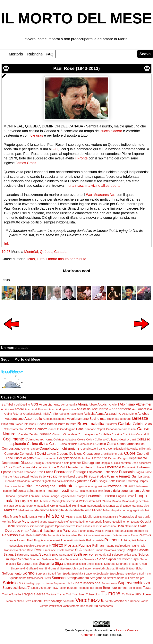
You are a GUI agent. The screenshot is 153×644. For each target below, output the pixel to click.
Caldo (148, 424)
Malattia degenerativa (135, 501)
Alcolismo (104, 404)
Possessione (15, 546)
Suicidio (10, 583)
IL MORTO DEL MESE (76, 18)
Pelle (29, 535)
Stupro (140, 578)
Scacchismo (49, 554)
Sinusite (120, 568)
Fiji (86, 476)
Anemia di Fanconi (36, 409)
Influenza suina (24, 491)
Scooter (23, 559)
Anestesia (84, 409)
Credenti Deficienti (69, 454)
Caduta (125, 424)
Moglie (88, 517)
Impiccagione (45, 486)
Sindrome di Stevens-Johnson (63, 568)
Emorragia (113, 467)
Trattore (51, 594)
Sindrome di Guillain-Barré (27, 568)
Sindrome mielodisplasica (99, 568)
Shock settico (95, 564)
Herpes (143, 481)
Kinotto (10, 496)
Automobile (33, 419)
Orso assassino (106, 526)
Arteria (17, 414)
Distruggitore (91, 463)
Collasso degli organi (121, 439)
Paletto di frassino (42, 531)
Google (103, 481)
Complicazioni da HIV (94, 449)
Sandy (121, 550)
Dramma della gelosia (33, 467)
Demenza (100, 458)
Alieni (115, 405)
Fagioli (140, 472)
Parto (22, 535)
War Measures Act (100, 195)
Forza (93, 477)
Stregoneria (98, 578)
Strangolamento (78, 578)
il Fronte (81, 158)
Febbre (34, 477)
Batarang (126, 419)
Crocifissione (109, 454)
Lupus (25, 501)
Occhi (10, 526)
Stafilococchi (35, 578)
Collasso (100, 439)
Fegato (52, 476)
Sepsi (135, 559)
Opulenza (69, 526)
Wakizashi (55, 606)
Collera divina (38, 444)
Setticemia (47, 564)
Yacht (66, 606)
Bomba (52, 424)
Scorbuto (36, 559)
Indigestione (82, 486)
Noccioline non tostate (126, 522)
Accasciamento (50, 404)
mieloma (92, 606)
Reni (38, 550)
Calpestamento (13, 429)
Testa (147, 588)
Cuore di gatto (24, 458)
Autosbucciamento (55, 419)
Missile (24, 517)
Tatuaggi (72, 588)
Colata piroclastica (65, 439)
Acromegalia (69, 405)
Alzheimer (144, 404)
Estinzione (111, 472)
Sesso (34, 564)
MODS (35, 501)
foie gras (36, 135)
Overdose (13, 531)
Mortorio (16, 54)
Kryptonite (22, 496)
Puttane (109, 546)
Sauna (34, 555)
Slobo (139, 568)
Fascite (7, 477)
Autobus (143, 414)
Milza (106, 510)
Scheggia (100, 555)
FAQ (50, 54)
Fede (42, 477)
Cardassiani (129, 429)
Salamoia (110, 550)
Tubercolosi (93, 594)
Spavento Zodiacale (96, 574)
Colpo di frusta (68, 444)
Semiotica (90, 559)
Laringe (54, 496)
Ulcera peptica (14, 601)
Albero (93, 405)
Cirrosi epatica (88, 434)
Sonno (29, 573)
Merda (69, 510)
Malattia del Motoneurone (20, 506)
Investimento (69, 491)
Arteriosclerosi (32, 414)
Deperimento (138, 458)
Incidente (65, 486)
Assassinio (113, 414)
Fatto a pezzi (21, 477)
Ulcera (146, 594)
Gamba (137, 476)
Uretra (27, 601)
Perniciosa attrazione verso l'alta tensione (104, 535)
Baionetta (113, 419)
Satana (8, 554)
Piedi (30, 540)
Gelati (147, 477)
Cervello (45, 434)
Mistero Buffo (74, 517)
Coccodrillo (143, 434)
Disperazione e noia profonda (63, 463)
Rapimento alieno (15, 550)
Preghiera (30, 546)
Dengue (123, 458)
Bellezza (140, 418)
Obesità (146, 521)
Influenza (129, 486)
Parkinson (10, 535)
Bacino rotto (98, 419)
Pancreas (70, 531)
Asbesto (64, 414)
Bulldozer (111, 424)
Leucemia (94, 496)
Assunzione (130, 414)
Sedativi (59, 559)
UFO (138, 594)
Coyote (51, 454)
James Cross (26, 163)
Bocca (42, 424)
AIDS (34, 404)
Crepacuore (92, 454)
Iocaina (84, 491)
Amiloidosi (7, 409)
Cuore (130, 453)
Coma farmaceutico (131, 444)
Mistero (55, 516)
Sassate (143, 550)
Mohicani (99, 517)
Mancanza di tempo (119, 506)
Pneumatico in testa (73, 540)
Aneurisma (100, 409)
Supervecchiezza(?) (17, 588)
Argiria (8, 414)
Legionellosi (67, 496)
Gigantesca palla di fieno (57, 481)
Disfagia (39, 463)
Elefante (72, 467)
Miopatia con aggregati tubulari (130, 510)
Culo (120, 454)
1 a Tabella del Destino (16, 405)
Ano (135, 409)
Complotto (12, 454)
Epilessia (18, 472)
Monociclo (112, 517)
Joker (146, 491)
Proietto (56, 545)
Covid (41, 454)
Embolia (98, 467)
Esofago (80, 472)
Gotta (112, 481)
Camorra (41, 429)
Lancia (45, 496)
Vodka (144, 601)
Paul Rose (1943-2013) (77, 68)
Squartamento (17, 578)
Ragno (135, 546)
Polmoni (112, 540)
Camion (29, 429)
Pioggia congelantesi (47, 540)
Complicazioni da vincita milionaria (130, 449)
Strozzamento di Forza (121, 578)
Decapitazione (67, 458)
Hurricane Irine (14, 486)
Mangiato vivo (140, 506)
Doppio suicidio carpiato (116, 463)
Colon (54, 444)
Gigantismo (81, 481)
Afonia (83, 404)
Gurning (133, 481)
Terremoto (110, 588)
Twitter (130, 594)
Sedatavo (48, 559)
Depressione (11, 463)
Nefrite (68, 522)
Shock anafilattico (75, 564)
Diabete (27, 463)
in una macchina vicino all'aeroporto (93, 186)
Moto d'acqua (39, 522)
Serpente (23, 564)
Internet (40, 491)
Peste (134, 535)
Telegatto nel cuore (90, 588)
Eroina (49, 472)
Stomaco (59, 578)
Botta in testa (67, 424)
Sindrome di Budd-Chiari (131, 564)
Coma (112, 444)
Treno (61, 594)
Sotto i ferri (55, 574)
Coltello (101, 444)
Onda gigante (46, 526)
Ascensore (76, 414)
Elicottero (85, 467)
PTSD (25, 531)
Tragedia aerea (34, 594)
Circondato (70, 434)
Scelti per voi (83, 554)
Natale (59, 522)
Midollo (97, 510)
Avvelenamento (78, 419)
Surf (49, 588)
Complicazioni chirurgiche (59, 448)
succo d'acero (111, 131)
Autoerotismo (14, 419)
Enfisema (144, 467)
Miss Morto (10, 517)
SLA (78, 550)
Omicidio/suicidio (26, 526)
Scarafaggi (66, 555)
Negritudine (81, 522)
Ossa (120, 526)
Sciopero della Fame (124, 555)
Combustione (11, 448)
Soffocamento (12, 573)
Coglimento (14, 439)
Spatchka (77, 574)
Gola (94, 481)
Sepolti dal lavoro (118, 559)
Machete (46, 501)
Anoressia (145, 409)
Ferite (62, 477)
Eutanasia (127, 472)
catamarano (78, 606)
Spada (66, 574)
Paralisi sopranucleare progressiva (127, 531)
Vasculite (69, 601)
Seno (101, 559)
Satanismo (22, 554)
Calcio (138, 424)
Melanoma (42, 510)
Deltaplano (85, 458)
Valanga (57, 601)
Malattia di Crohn (47, 506)
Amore (19, 409)
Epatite (6, 472)
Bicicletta (8, 424)
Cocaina (117, 434)
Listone (130, 496)
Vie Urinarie (132, 601)
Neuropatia (95, 522)
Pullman (98, 545)
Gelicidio (11, 481)
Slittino (130, 568)
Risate (61, 550)
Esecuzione (63, 472)
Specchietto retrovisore (124, 574)
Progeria (42, 546)
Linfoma (109, 496)
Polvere (141, 540)
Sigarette (110, 564)
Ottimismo (131, 526)
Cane (80, 429)
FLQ (56, 149)
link (6, 244)
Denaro (113, 458)
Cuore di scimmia (45, 458)
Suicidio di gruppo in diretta (36, 583)
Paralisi (100, 531)
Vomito (44, 606)
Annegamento (120, 409)
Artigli (45, 414)
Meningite (57, 510)
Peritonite (40, 535)
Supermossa (109, 583)
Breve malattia (91, 424)
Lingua (120, 496)
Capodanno (113, 429)
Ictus (31, 259)
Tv (123, 594)
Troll (68, 594)
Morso (16, 521)
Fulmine (112, 476)
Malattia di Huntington (72, 506)
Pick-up (21, 540)
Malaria (116, 501)
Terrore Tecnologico (130, 588)
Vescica (119, 601)
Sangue (131, 550)
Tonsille (16, 594)
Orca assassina (86, 526)
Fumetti (125, 476)
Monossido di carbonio (135, 517)
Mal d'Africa (104, 501)
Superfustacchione (86, 583)
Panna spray (86, 531)
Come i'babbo (30, 449)
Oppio (59, 526)
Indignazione (99, 486)
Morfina (6, 522)
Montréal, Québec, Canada (45, 252)
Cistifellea (105, 434)
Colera (81, 439)
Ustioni (37, 601)
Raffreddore (123, 546)
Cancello (54, 429)
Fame (148, 472)
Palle (59, 531)
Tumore (111, 593)
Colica (90, 439)
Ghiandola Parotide (29, 481)
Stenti (47, 578)
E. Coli (61, 467)
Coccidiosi (129, 434)
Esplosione (95, 472)
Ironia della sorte (116, 491)
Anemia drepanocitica (62, 409)
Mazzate (11, 510)
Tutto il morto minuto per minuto (61, 259)
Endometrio (129, 467)
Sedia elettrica (74, 559)
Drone (52, 467)
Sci (109, 555)
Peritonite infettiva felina (62, 535)
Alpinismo (127, 404)
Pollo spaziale (95, 540)
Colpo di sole (86, 444)
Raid (143, 546)
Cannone (90, 429)
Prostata (71, 545)
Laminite (34, 496)
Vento (109, 601)
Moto (26, 521)
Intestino (52, 491)
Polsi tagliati (128, 540)
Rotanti (70, 550)
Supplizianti (38, 588)
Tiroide (6, 594)
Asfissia (89, 414)
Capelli (101, 429)
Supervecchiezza (134, 583)
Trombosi (79, 594)
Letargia (81, 496)
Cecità (33, 434)
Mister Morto (37, 517)
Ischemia (135, 491)
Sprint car (145, 574)
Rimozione (49, 550)
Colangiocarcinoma (39, 439)
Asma (100, 414)
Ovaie (142, 526)
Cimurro (57, 434)
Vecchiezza (90, 600)
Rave (30, 550)
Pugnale (85, 545)
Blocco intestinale (26, 424)
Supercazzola (62, 583)
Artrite (54, 414)
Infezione (114, 486)
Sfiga (59, 564)
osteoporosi (106, 606)
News (107, 521)
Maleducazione (96, 506)
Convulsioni (28, 454)
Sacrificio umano (93, 550)
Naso (51, 522)
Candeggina (68, 429)
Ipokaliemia (96, 491)
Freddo (102, 477)
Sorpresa (41, 574)
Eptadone (30, 472)
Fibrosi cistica (75, 477)
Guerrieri (122, 481)
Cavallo (23, 434)
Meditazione (26, 510)
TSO (55, 588)
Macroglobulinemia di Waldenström (74, 501)
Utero (47, 601)
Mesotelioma (82, 510)
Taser (62, 588)
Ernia (40, 472)
